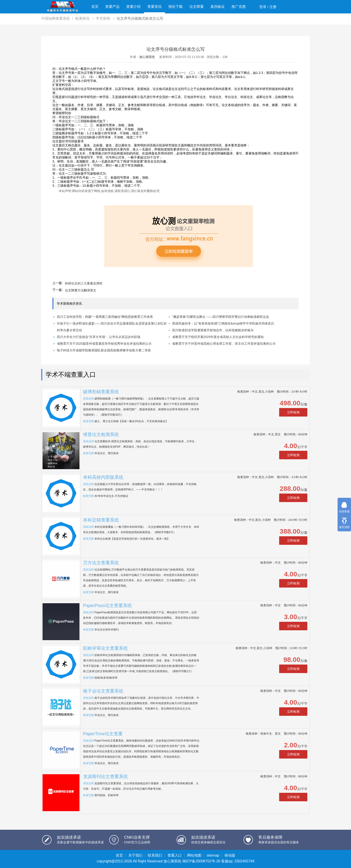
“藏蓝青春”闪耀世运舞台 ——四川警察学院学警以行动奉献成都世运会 (221, 317)
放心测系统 (147, 57)
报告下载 (175, 7)
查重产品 (112, 7)
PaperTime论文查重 (103, 734)
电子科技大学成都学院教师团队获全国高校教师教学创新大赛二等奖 (104, 350)
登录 (263, 7)
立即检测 (293, 412)
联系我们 (155, 855)
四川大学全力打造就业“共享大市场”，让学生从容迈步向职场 (99, 337)
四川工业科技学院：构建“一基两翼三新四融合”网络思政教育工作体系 (105, 317)
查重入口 (175, 855)
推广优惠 (239, 7)
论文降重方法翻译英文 (81, 290)
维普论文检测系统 (101, 434)
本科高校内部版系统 (103, 477)
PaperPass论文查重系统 (107, 605)
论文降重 (197, 7)
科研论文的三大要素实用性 (84, 283)
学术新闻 (103, 18)
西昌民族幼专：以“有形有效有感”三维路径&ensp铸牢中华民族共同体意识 (223, 323)
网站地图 (194, 855)
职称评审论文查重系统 (105, 648)
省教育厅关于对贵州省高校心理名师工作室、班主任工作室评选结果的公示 (224, 344)
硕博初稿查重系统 (101, 392)
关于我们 (135, 855)
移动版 (230, 855)
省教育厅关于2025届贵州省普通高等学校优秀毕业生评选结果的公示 (104, 344)
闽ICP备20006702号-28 (201, 861)
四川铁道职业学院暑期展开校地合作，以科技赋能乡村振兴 (213, 330)
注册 (273, 7)
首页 (95, 7)
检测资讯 (83, 18)
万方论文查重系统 (101, 563)
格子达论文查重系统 (103, 691)
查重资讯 (154, 7)
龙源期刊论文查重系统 (105, 776)
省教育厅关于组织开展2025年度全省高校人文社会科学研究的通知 (218, 337)
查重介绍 (133, 7)
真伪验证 (218, 7)
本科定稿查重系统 (101, 520)
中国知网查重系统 (56, 18)
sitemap (213, 855)
